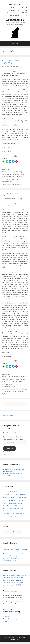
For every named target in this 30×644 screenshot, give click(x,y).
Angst (14, 172)
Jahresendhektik (17, 381)
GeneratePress (15, 639)
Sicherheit (19, 177)
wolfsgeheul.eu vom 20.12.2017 (11, 194)
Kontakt (6, 621)
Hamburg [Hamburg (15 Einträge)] (13, 503)
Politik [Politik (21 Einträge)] (11, 511)
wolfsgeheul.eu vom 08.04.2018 (11, 62)
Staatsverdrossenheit (9, 389)
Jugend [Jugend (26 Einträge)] (21, 503)
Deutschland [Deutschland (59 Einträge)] (9, 497)
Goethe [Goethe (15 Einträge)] (5, 503)
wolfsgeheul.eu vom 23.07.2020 (13, 578)
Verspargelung (7, 182)
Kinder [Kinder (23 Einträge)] (12, 506)
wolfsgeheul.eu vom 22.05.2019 (13, 580)
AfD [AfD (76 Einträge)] (17, 492)
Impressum (7, 616)
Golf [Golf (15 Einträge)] (7, 503)
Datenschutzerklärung (10, 619)
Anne (5, 474)
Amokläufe (8, 172)
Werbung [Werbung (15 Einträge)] (14, 516)
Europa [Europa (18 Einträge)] (25, 498)
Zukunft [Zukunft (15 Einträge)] (23, 516)
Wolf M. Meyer (20, 550)
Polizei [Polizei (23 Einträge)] (14, 511)
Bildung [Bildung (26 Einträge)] (9, 495)
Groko (9, 381)
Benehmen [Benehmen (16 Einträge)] (22, 492)
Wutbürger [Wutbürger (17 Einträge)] (19, 516)
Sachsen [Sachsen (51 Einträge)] (7, 513)
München (11, 384)
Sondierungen (7, 387)
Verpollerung (15, 179)
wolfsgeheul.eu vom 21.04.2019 (13, 585)
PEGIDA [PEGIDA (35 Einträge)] (6, 511)
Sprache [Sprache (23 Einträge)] (16, 514)
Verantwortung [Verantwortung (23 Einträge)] (7, 516)
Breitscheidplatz (20, 379)
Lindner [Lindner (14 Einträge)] (19, 506)
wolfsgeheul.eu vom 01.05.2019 (13, 583)
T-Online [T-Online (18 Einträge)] (21, 514)
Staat (14, 387)
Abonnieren (10, 448)
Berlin (12, 379)
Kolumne (7, 169)
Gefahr (23, 174)
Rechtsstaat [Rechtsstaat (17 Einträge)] (19, 511)
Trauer (5, 391)
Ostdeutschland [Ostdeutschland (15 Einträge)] (20, 509)
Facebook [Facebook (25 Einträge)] (6, 501)
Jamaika (5, 384)
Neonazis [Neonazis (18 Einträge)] (12, 509)
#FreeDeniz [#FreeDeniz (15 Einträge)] (6, 492)
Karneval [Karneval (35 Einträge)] (6, 506)
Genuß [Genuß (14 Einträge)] (24, 501)
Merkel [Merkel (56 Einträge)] (6, 508)
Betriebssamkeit (8, 174)
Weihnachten (12, 391)
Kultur (9, 177)
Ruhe (14, 177)
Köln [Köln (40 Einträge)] (16, 506)
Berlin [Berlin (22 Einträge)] (5, 495)
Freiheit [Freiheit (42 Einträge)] (20, 501)
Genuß (5, 177)
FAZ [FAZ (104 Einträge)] (11, 500)
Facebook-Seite (9, 415)
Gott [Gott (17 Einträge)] (10, 503)
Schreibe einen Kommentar (13, 184)
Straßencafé (6, 179)
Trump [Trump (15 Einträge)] (25, 514)
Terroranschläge (22, 389)
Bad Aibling (6, 379)
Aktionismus (16, 377)
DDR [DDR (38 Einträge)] (17, 495)
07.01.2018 (8, 377)
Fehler (4, 381)
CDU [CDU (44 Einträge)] (13, 494)
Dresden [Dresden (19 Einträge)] (21, 498)
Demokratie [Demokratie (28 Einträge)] (23, 495)
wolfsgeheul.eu (15, 20)
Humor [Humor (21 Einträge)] (17, 503)
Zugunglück (20, 391)
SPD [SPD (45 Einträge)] (12, 513)
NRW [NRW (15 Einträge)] (15, 509)
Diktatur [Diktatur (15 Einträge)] (16, 498)
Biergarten (17, 174)
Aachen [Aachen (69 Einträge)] (12, 492)
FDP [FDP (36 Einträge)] (15, 501)
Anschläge (19, 172)
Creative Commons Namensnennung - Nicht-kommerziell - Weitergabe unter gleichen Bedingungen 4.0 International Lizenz (15, 556)
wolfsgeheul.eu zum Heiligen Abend (14, 575)
